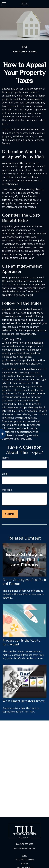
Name (5, 458)
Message (7, 490)
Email (5, 474)
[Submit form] (10, 514)
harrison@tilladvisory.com (25, 849)
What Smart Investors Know (24, 701)
